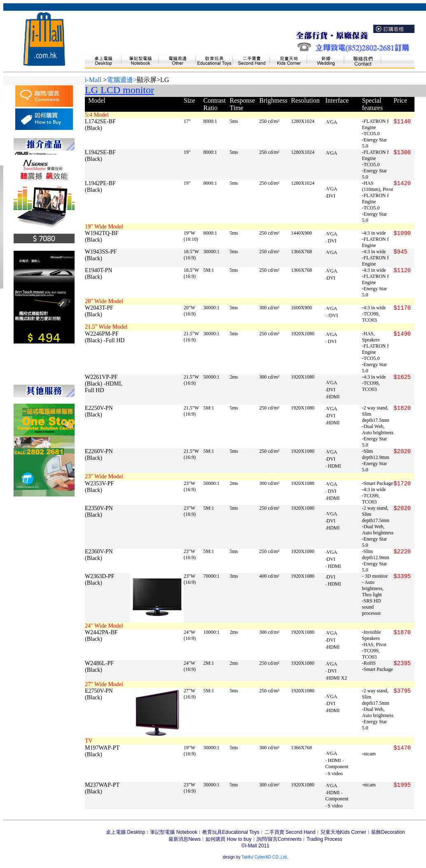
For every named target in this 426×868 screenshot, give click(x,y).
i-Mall (93, 80)
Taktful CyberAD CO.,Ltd (263, 857)
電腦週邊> (122, 80)
